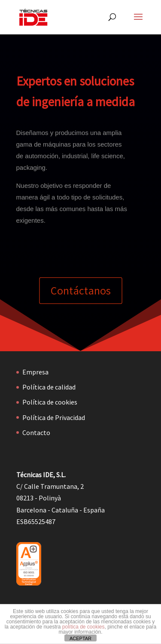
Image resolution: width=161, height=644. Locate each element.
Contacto (36, 432)
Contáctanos (80, 291)
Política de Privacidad (54, 417)
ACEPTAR (80, 638)
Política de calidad (49, 387)
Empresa (35, 372)
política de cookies (84, 627)
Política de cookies (50, 402)
